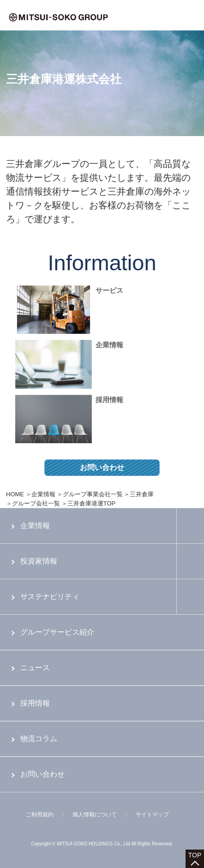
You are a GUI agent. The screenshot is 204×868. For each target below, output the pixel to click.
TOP (195, 855)
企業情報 (43, 494)
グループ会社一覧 (36, 503)
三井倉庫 (142, 494)
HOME (15, 494)
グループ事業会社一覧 (93, 494)
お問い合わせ (102, 467)
